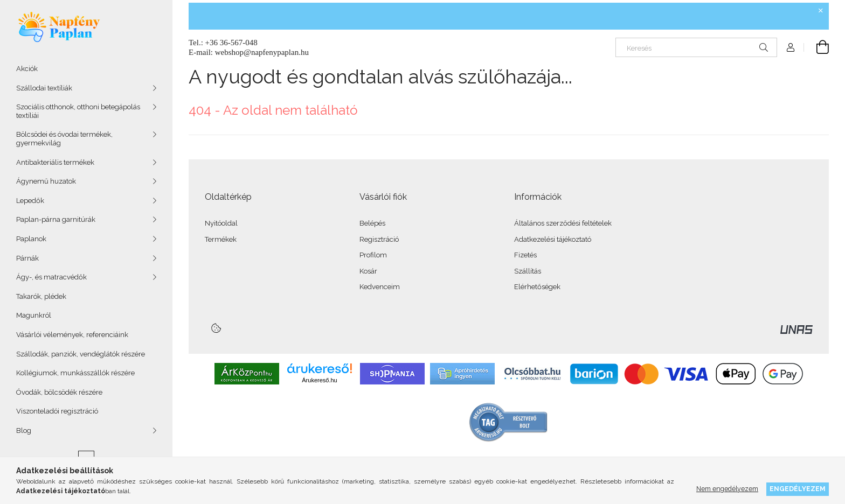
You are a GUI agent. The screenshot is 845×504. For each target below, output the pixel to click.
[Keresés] (696, 47)
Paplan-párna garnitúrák (56, 219)
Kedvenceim (380, 287)
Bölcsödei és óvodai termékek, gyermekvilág (64, 139)
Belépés (372, 223)
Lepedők (30, 201)
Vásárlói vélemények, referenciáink (72, 335)
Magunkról (34, 315)
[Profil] (791, 47)
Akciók (27, 69)
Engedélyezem (798, 489)
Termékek (221, 239)
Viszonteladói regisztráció (57, 411)
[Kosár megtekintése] (816, 47)
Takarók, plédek (41, 296)
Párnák (27, 258)
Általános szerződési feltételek (563, 223)
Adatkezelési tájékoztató (553, 239)
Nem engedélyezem (727, 489)
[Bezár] (821, 11)
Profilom (373, 255)
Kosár (368, 271)
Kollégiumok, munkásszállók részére (75, 373)
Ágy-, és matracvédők (51, 277)
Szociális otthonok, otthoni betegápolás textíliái (78, 111)
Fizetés (525, 255)
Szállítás (528, 271)
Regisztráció (379, 239)
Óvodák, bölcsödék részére (59, 392)
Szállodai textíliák (44, 88)
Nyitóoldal (221, 223)
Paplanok (31, 239)
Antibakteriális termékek (55, 162)
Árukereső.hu (319, 380)
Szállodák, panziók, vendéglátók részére (81, 354)
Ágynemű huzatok (46, 181)
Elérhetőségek (537, 287)
